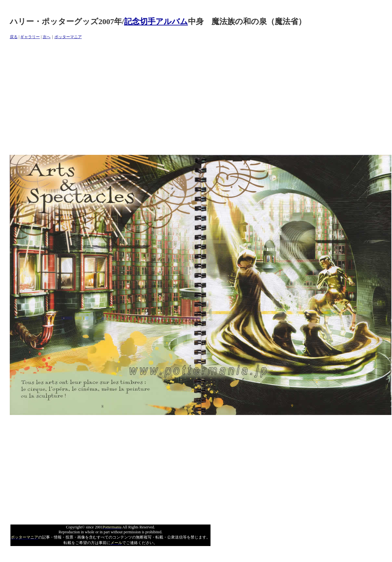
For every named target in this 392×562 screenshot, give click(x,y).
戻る (14, 37)
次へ (47, 37)
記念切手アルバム (156, 22)
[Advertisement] (100, 97)
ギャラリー (30, 37)
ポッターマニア (68, 37)
